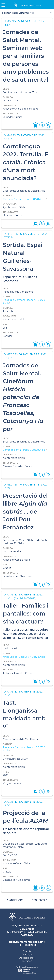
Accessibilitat (27, 958)
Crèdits (27, 951)
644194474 (27, 935)
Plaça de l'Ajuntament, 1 (26, 926)
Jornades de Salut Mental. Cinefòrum (23, 397)
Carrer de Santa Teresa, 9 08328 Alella (24, 199)
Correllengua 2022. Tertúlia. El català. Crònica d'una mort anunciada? (26, 162)
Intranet (27, 961)
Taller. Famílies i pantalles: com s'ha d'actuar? (26, 613)
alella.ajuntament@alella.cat (26, 942)
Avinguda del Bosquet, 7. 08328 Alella (24, 657)
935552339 (17, 932)
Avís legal (27, 955)
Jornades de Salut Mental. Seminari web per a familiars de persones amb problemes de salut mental (26, 56)
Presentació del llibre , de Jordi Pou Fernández (25, 512)
